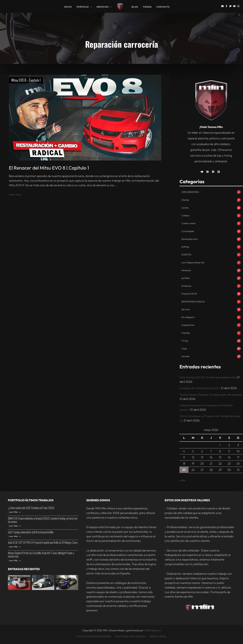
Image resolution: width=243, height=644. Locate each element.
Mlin (126, 6)
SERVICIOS (104, 7)
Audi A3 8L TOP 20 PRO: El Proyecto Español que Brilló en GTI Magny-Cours (43, 543)
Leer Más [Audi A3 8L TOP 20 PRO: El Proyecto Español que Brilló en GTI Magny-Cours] (15, 547)
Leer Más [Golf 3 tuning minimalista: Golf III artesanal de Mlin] (15, 536)
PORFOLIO (84, 7)
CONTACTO (163, 7)
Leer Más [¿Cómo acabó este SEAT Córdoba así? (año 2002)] (15, 512)
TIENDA (147, 7)
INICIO (68, 7)
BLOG (135, 7)
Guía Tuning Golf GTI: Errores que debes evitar (209, 378)
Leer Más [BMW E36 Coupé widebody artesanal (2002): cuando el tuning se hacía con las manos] (15, 526)
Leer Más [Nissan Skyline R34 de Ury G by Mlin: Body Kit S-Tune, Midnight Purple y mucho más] (15, 560)
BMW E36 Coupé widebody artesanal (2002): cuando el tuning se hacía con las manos (43, 520)
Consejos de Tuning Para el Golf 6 (200, 389)
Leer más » (16, 194)
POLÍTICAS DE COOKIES (131, 636)
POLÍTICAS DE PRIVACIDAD (94, 636)
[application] (90, 7)
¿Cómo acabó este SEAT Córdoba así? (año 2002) (31, 508)
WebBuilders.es (152, 630)
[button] (203, 172)
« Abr (183, 481)
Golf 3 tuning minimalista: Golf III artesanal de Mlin (31, 532)
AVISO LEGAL (158, 636)
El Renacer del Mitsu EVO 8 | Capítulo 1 (49, 168)
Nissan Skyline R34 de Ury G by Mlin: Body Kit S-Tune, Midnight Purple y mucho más (41, 555)
